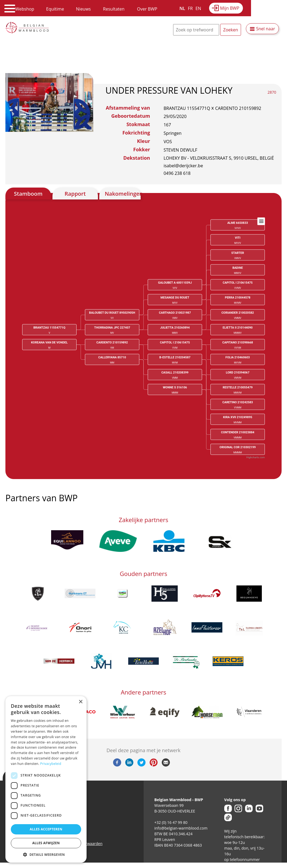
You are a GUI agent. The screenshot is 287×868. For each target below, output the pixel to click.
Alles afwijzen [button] (46, 843)
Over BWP (147, 9)
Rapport (75, 194)
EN (198, 8)
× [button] (80, 702)
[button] (46, 854)
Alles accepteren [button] (46, 829)
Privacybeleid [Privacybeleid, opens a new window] (51, 764)
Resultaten (114, 9)
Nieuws (83, 9)
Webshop (25, 9)
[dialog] (46, 779)
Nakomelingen (123, 194)
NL (182, 8)
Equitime (55, 9)
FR (190, 8)
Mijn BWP (230, 8)
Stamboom (28, 194)
